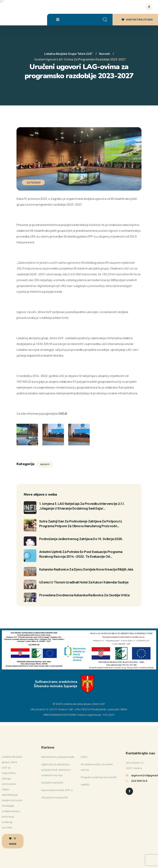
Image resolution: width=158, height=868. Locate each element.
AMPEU (85, 785)
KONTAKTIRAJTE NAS (137, 20)
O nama (13, 841)
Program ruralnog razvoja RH (99, 777)
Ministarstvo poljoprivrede (58, 757)
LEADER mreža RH (52, 783)
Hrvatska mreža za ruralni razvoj (97, 767)
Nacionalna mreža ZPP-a (57, 790)
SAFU (84, 757)
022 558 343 (139, 781)
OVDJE (63, 414)
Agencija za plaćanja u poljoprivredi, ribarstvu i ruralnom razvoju (56, 770)
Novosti (45, 464)
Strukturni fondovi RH (55, 797)
